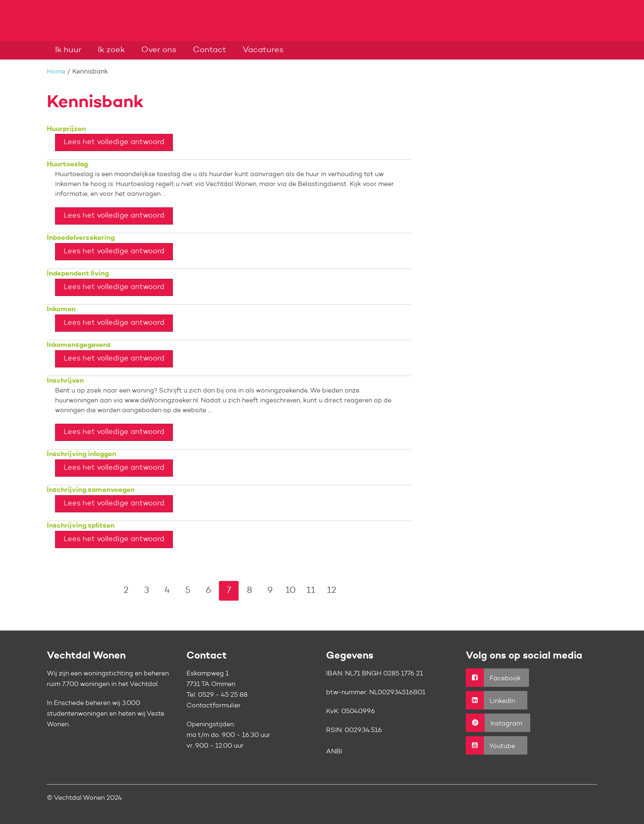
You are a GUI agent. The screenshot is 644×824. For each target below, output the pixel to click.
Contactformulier (214, 706)
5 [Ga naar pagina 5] (188, 591)
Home (56, 72)
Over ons (159, 50)
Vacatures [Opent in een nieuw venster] (263, 50)
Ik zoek (111, 50)
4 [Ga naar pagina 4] (167, 591)
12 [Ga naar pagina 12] (332, 591)
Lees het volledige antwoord (114, 142)
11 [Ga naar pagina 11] (311, 591)
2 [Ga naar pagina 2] (126, 591)
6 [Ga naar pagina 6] (208, 591)
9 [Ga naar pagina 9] (270, 591)
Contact (210, 50)
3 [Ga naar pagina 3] (147, 591)
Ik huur (68, 50)
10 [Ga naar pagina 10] (291, 591)
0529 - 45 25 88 (223, 695)
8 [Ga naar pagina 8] (250, 591)
